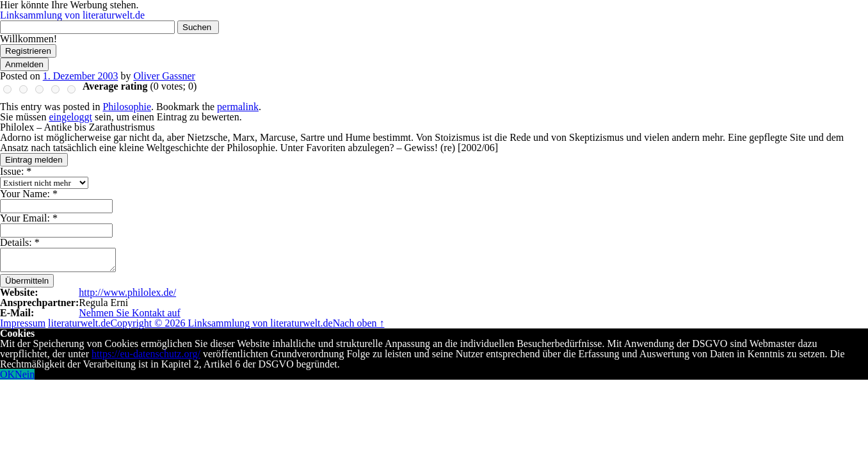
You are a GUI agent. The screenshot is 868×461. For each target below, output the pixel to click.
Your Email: (29, 218)
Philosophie (127, 107)
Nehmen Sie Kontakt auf (130, 313)
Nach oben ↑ (359, 323)
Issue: (16, 171)
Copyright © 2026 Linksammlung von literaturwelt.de (221, 323)
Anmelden (24, 64)
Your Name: (29, 194)
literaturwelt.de (79, 323)
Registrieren (28, 51)
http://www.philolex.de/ (127, 292)
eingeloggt (70, 117)
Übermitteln (27, 281)
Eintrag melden (34, 160)
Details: (20, 242)
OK (7, 374)
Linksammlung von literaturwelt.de (72, 15)
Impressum (23, 323)
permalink (238, 107)
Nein (25, 374)
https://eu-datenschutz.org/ (146, 354)
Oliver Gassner (164, 76)
